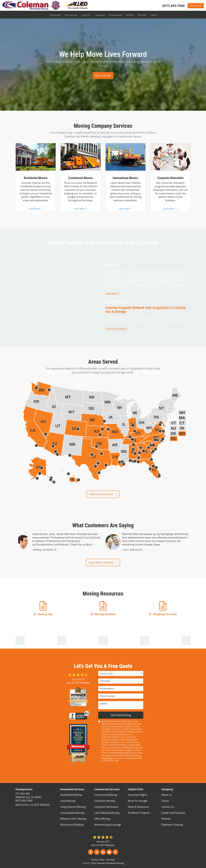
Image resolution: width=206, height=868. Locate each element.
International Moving (72, 813)
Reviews (166, 819)
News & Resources (138, 807)
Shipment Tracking (172, 825)
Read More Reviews (103, 562)
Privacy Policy (107, 758)
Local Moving (68, 801)
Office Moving (102, 819)
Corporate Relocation (106, 807)
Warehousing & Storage (108, 825)
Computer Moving (104, 801)
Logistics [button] (86, 15)
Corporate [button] (100, 15)
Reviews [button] (142, 15)
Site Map (110, 860)
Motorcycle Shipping (72, 825)
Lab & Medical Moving (107, 813)
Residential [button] (55, 15)
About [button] (153, 15)
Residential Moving (71, 795)
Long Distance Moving (73, 807)
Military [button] (130, 15)
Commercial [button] (71, 15)
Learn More (113, 294)
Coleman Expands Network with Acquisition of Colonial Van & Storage (146, 310)
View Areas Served (103, 494)
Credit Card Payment (173, 813)
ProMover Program (139, 813)
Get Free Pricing (121, 715)
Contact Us (168, 807)
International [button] (115, 15)
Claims (165, 801)
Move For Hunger (138, 801)
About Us (167, 795)
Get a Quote (196, 6)
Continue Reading (117, 329)
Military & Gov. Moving (73, 819)
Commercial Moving (105, 795)
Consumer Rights (138, 795)
